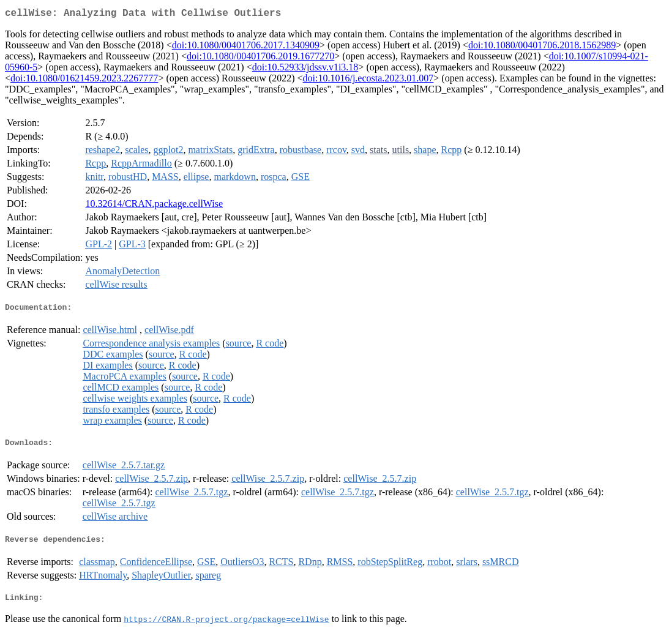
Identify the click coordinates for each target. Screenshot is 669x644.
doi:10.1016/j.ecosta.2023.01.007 (368, 80)
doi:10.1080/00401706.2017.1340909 (246, 47)
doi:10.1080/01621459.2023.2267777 (84, 80)
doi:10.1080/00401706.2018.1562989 (542, 47)
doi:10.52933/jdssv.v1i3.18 (305, 69)
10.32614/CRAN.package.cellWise (154, 206)
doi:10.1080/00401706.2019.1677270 (260, 58)
